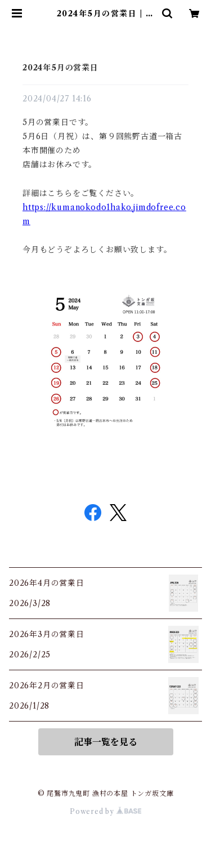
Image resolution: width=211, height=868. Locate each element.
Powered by (105, 811)
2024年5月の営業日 (60, 68)
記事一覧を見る (106, 742)
